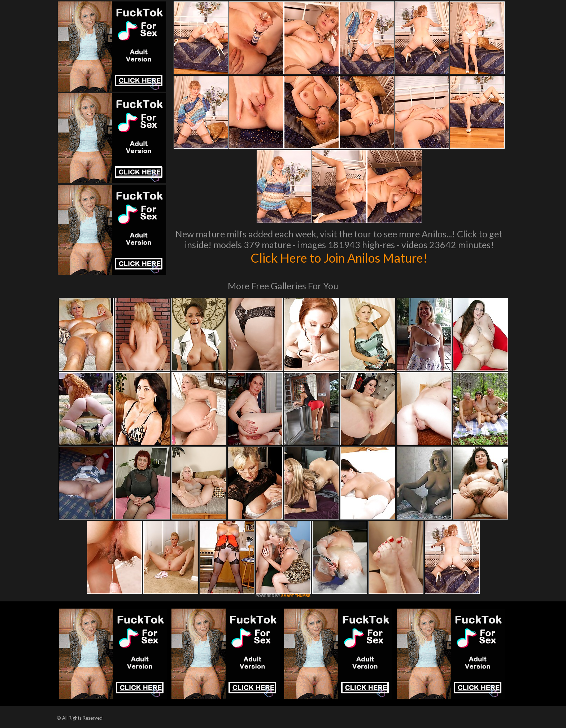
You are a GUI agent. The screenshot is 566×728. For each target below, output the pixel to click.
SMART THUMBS (296, 596)
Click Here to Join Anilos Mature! (339, 258)
